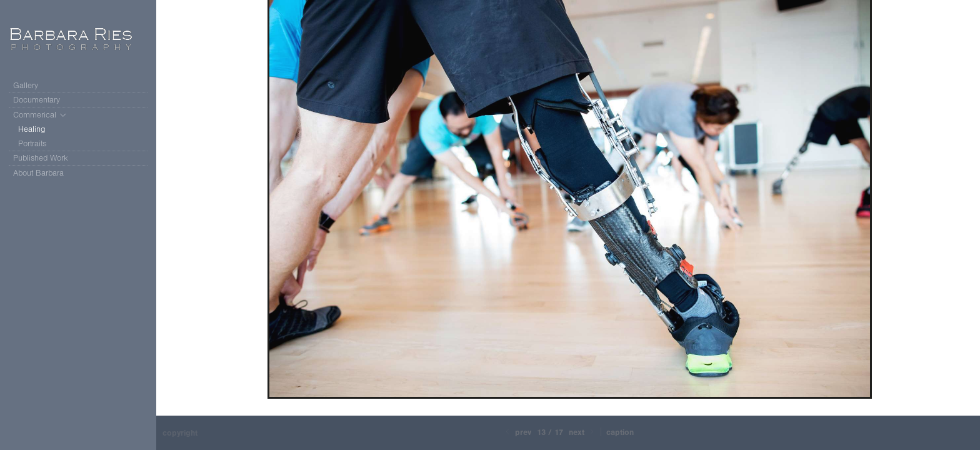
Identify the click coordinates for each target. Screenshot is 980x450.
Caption (620, 432)
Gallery (26, 85)
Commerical (40, 115)
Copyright (180, 433)
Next (582, 432)
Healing (32, 129)
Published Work (41, 158)
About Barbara (38, 173)
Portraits (32, 143)
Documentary (42, 100)
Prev (517, 432)
